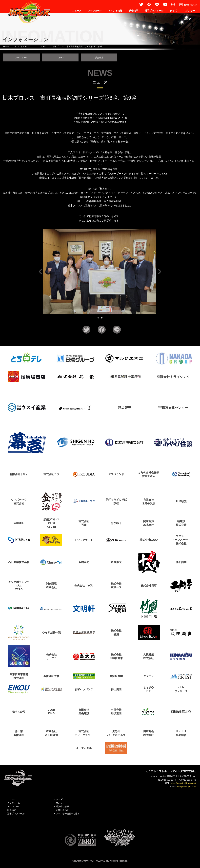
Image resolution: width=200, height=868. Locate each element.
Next (159, 273)
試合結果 (134, 11)
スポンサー (189, 11)
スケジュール (95, 11)
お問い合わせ (62, 811)
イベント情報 (115, 11)
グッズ (173, 11)
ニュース (77, 11)
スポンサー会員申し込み (68, 815)
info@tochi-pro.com (187, 788)
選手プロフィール (154, 11)
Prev (41, 273)
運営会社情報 (62, 807)
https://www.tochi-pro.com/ (183, 784)
